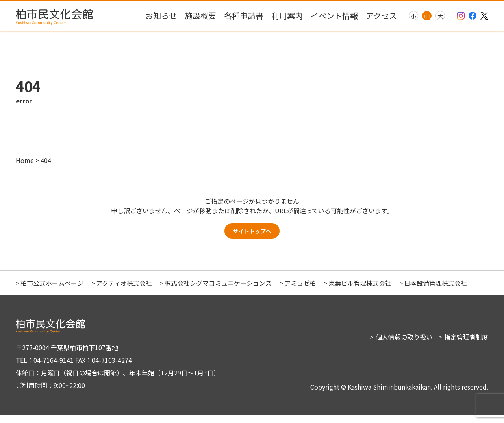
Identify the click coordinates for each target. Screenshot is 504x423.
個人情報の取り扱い (404, 345)
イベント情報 (334, 16)
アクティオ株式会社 (124, 291)
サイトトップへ (252, 237)
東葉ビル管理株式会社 (360, 291)
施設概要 (200, 16)
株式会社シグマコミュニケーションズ (218, 291)
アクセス (381, 16)
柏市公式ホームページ (52, 291)
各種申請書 (244, 16)
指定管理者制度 (466, 345)
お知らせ (161, 16)
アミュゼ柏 (300, 291)
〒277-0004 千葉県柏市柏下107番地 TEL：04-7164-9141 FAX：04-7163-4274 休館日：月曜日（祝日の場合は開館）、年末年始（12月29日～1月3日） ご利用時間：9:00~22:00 (114, 374)
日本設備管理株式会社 (435, 291)
